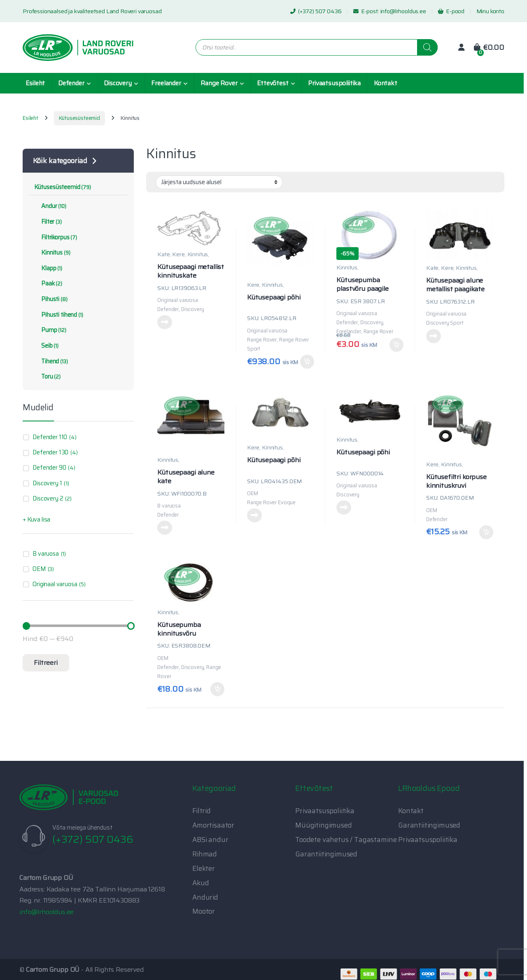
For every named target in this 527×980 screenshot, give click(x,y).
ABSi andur (210, 840)
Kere (178, 254)
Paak (48, 283)
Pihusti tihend (59, 315)
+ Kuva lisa (36, 519)
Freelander (166, 83)
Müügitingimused (324, 825)
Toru (47, 377)
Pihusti (51, 299)
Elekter (204, 868)
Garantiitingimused (326, 854)
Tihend (51, 361)
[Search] (427, 47)
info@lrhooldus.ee (403, 11)
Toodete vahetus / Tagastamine (346, 840)
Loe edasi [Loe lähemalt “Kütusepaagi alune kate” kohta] (165, 528)
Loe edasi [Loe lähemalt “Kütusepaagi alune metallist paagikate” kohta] (434, 336)
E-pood (451, 11)
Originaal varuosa (55, 584)
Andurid (205, 897)
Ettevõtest (273, 83)
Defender (71, 83)
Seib (46, 346)
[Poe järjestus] (219, 182)
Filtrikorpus (56, 237)
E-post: (367, 11)
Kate (163, 254)
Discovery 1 (47, 483)
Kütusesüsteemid (79, 118)
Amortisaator (213, 825)
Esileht (35, 83)
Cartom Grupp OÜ (53, 969)
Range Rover (219, 83)
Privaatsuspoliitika (334, 83)
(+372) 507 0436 (316, 11)
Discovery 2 (48, 498)
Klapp (48, 268)
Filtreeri (46, 663)
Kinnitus (198, 254)
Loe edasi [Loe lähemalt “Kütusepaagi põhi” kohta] (254, 515)
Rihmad (205, 854)
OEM (39, 569)
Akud (201, 883)
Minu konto (490, 11)
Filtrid (202, 811)
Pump (50, 330)
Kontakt (386, 83)
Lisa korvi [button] (307, 362)
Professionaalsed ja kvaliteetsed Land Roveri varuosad (92, 11)
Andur (50, 206)
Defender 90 (49, 468)
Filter (48, 222)
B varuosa (46, 554)
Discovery (118, 83)
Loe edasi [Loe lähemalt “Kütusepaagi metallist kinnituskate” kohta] (165, 322)
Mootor (204, 911)
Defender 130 (50, 452)
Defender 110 (50, 437)
